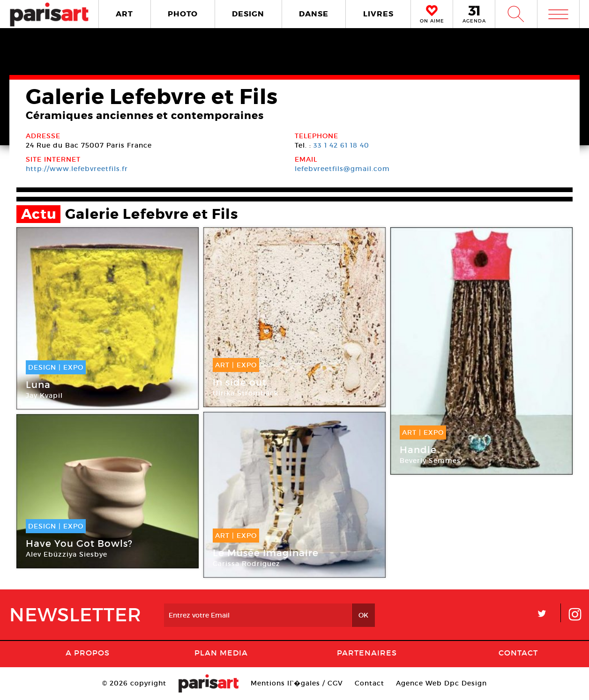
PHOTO (183, 14)
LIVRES (378, 14)
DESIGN (248, 14)
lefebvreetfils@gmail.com (342, 169)
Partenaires (367, 653)
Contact (518, 653)
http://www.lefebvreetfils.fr (77, 169)
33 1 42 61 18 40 (341, 145)
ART (124, 14)
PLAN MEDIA (221, 653)
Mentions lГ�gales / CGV (297, 683)
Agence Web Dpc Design (441, 683)
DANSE (314, 14)
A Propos (88, 653)
